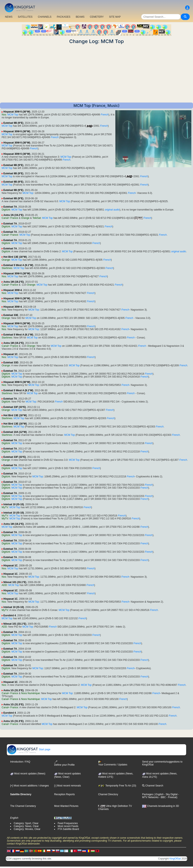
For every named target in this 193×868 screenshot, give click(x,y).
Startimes (7, 268)
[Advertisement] (96, 73)
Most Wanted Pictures (66, 806)
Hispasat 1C (10, 354)
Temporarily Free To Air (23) (117, 786)
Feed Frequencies (68, 823)
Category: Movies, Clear (27, 829)
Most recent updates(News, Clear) (67, 775)
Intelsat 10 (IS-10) (14, 504)
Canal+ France (10, 218)
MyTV (5, 507)
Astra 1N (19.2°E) (13, 215)
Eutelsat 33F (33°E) (15, 407)
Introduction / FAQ (20, 762)
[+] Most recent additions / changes (29, 786)
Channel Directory (108, 794)
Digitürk (6, 210)
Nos (4, 115)
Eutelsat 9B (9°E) (13, 123)
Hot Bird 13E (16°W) (15, 257)
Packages (148, 794)
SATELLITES (25, 17)
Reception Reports (64, 794)
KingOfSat (175, 859)
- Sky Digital (170, 794)
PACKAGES (64, 17)
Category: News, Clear (26, 826)
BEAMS (80, 17)
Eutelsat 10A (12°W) (15, 432)
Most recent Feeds (68, 826)
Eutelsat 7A (10, 207)
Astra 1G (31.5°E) (13, 690)
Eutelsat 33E (11, 315)
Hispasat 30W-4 (12, 290)
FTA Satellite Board (68, 829)
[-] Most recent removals (68, 786)
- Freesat (171, 797)
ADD (4, 585)
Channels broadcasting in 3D (161, 806)
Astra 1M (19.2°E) (13, 282)
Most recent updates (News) (28, 774)
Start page (29, 749)
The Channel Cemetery (23, 806)
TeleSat (37, 218)
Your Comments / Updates (113, 763)
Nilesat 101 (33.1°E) (15, 582)
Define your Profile (64, 763)
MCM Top (13, 115)
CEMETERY (97, 17)
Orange (25, 218)
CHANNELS (45, 17)
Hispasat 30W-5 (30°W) (17, 112)
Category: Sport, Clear (26, 823)
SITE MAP (115, 17)
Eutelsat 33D (11, 363)
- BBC (162, 797)
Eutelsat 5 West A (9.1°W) (18, 265)
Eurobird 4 (10, 615)
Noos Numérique (31, 693)
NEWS (9, 17)
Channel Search (153, 786)
